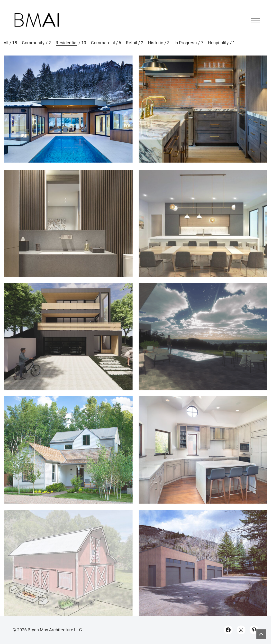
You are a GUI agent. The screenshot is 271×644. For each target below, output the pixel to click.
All (6, 43)
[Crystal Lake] (203, 231)
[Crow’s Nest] (203, 345)
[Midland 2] (68, 345)
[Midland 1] (68, 109)
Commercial (103, 43)
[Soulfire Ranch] (68, 571)
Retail (131, 43)
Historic (156, 43)
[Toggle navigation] (254, 20)
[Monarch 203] (68, 231)
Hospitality (218, 43)
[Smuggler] (68, 458)
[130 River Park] (203, 458)
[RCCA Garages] (203, 571)
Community (33, 43)
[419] (203, 109)
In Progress (186, 43)
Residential (67, 43)
